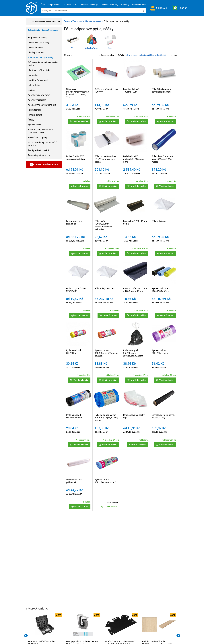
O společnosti (55, 5)
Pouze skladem (106, 55)
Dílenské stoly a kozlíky (39, 43)
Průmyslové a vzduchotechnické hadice (43, 64)
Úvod (43, 5)
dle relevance (132, 55)
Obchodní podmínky (109, 5)
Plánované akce (139, 5)
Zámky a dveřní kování (38, 150)
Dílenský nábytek (36, 48)
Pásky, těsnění (34, 110)
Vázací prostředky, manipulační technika (42, 144)
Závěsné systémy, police (39, 155)
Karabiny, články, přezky (39, 80)
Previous (26, 636)
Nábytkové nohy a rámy (39, 95)
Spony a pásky (35, 125)
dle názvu (174, 55)
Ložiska (32, 90)
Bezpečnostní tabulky (38, 38)
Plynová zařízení (35, 115)
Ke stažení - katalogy (89, 5)
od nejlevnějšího (147, 55)
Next (178, 636)
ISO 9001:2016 (70, 5)
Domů (67, 21)
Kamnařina (33, 75)
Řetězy (31, 120)
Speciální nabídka (44, 165)
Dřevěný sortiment (36, 52)
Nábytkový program (37, 100)
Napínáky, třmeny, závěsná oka (42, 105)
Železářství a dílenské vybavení (43, 30)
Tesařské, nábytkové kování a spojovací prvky (41, 131)
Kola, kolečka (34, 85)
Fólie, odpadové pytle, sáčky (41, 57)
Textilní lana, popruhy (38, 138)
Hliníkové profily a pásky (39, 70)
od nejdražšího (162, 55)
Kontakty (125, 5)
